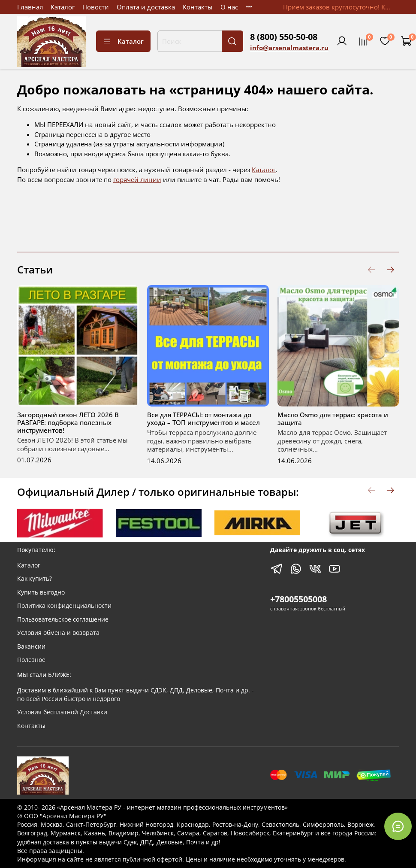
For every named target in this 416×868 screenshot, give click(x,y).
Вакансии (31, 646)
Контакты (198, 7)
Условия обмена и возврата (58, 633)
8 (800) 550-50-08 (284, 37)
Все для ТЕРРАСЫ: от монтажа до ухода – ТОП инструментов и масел (203, 419)
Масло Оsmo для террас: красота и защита (333, 419)
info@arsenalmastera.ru (289, 48)
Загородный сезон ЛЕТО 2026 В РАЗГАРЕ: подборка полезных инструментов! (68, 422)
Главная (30, 7)
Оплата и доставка (146, 7)
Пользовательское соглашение (63, 619)
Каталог (63, 7)
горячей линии (137, 179)
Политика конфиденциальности (64, 606)
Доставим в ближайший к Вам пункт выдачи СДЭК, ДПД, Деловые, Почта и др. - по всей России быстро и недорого (136, 695)
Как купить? (35, 579)
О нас (229, 7)
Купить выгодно (41, 592)
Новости (96, 7)
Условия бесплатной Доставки (62, 712)
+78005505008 (298, 599)
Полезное (31, 660)
